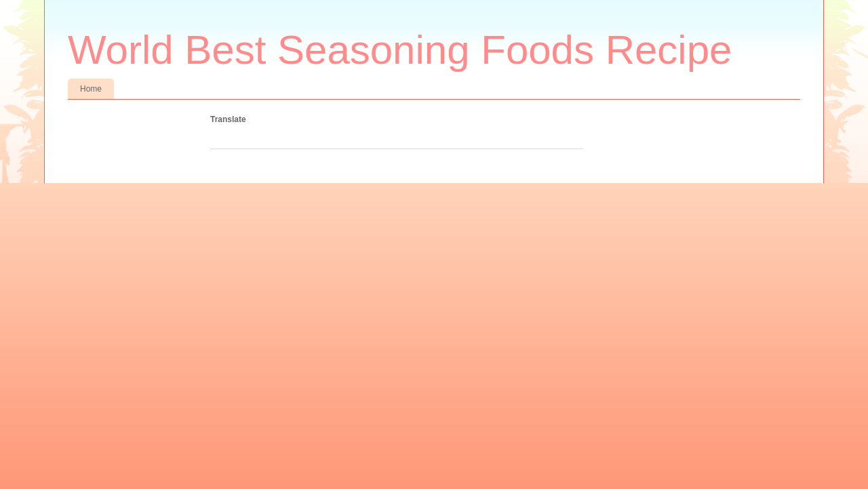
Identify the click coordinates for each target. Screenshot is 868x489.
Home (91, 89)
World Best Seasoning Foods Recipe (400, 50)
